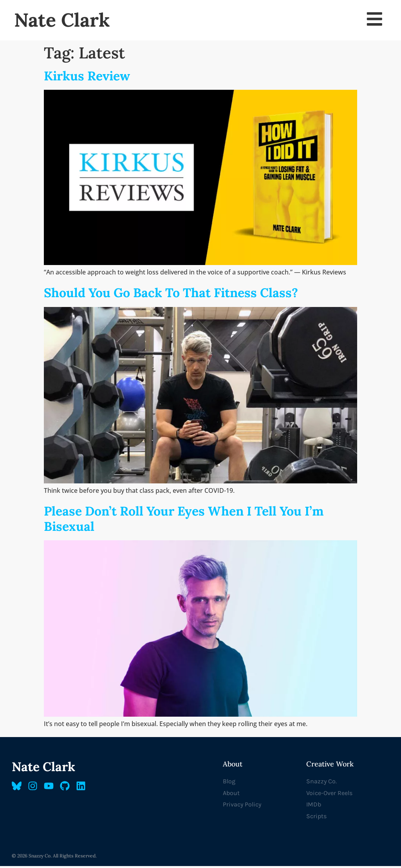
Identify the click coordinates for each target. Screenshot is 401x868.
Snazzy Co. (322, 783)
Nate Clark (62, 21)
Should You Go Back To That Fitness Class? (171, 295)
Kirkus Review (87, 78)
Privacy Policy (242, 807)
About (231, 795)
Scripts (316, 818)
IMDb (314, 807)
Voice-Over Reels (329, 795)
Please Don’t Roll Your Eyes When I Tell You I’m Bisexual (184, 521)
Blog (229, 783)
